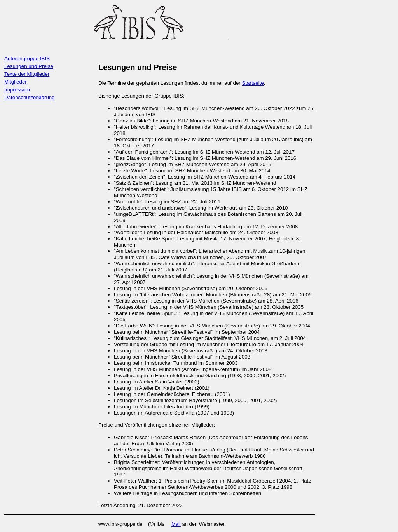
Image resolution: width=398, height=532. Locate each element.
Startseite (253, 83)
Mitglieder (16, 82)
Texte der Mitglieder (27, 74)
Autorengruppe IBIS (27, 59)
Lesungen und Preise (29, 66)
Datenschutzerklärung (30, 97)
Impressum (17, 90)
